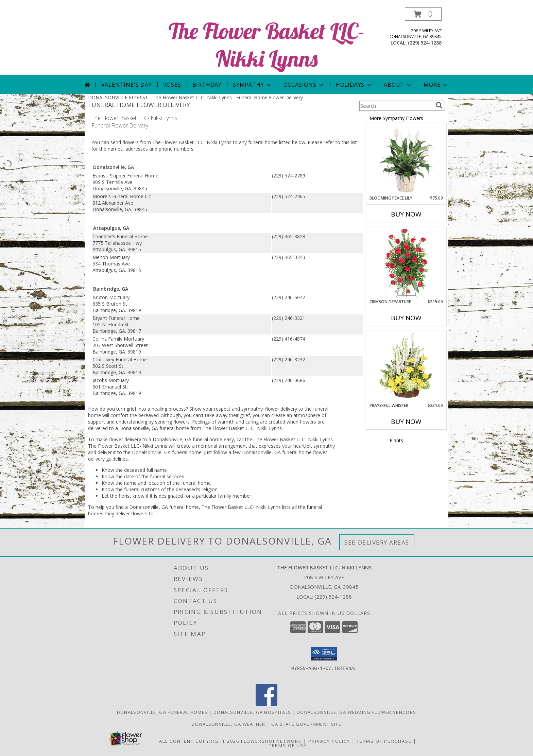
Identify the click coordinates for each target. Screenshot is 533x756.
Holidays (354, 85)
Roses (172, 85)
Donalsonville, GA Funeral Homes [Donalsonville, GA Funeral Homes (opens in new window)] (162, 712)
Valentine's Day (127, 85)
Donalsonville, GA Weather (229, 724)
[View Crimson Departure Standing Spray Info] (406, 263)
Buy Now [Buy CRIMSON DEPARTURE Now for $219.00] (406, 318)
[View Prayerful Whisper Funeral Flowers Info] (406, 367)
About (398, 85)
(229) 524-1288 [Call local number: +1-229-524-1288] (425, 43)
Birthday (207, 85)
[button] (423, 14)
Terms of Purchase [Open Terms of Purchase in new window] (384, 741)
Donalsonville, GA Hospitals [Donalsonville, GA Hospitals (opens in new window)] (252, 712)
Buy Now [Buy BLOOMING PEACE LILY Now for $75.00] (406, 214)
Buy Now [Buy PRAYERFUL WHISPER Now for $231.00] (406, 422)
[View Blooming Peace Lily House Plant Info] (406, 159)
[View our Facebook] (266, 704)
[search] (439, 105)
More (436, 85)
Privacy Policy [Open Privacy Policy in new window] (329, 741)
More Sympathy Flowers (396, 118)
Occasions (304, 85)
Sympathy (252, 85)
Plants (396, 440)
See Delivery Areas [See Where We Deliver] (377, 542)
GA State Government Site (306, 724)
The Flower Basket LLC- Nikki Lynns (266, 45)
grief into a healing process (156, 409)
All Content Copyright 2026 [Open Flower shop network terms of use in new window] (199, 741)
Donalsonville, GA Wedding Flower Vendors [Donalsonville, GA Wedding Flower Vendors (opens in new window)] (356, 712)
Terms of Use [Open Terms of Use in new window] (288, 745)
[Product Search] (396, 106)
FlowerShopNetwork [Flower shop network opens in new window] (271, 741)
